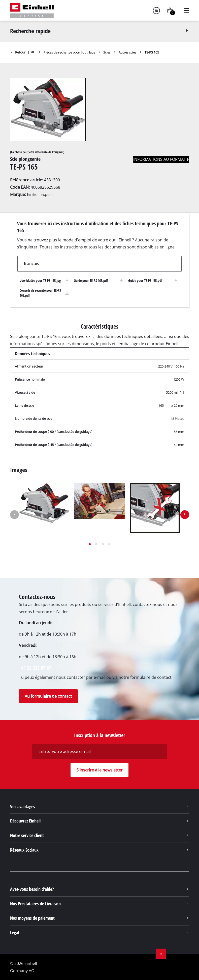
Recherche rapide (100, 31)
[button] (90, 544)
